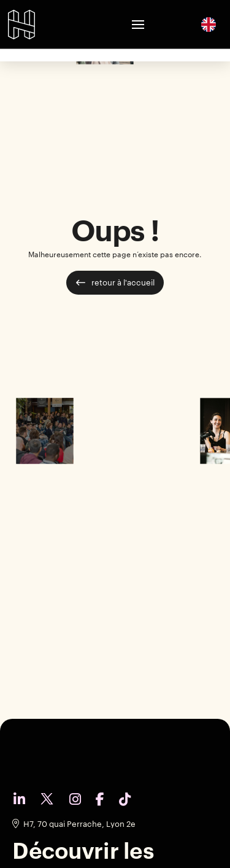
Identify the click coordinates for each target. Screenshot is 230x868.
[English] (209, 24)
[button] (138, 25)
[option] (209, 25)
